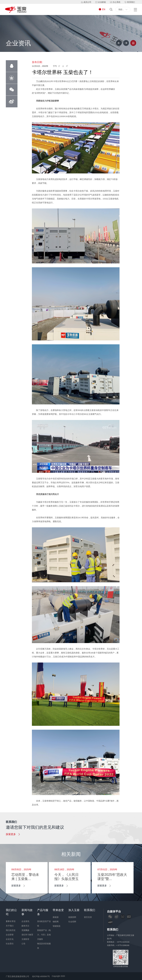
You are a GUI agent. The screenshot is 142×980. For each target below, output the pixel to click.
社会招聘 (72, 922)
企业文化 (10, 939)
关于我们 (10, 926)
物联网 (56, 922)
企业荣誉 (10, 935)
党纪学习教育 (27, 935)
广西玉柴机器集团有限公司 (17, 976)
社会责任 (10, 944)
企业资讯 (25, 921)
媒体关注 (25, 926)
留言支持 (88, 917)
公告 (23, 944)
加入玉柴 (74, 910)
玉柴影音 (25, 939)
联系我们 (90, 910)
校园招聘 (72, 917)
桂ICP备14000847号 (41, 976)
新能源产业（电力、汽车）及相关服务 (44, 935)
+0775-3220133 (123, 942)
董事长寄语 (11, 921)
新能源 (56, 917)
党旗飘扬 (25, 930)
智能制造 (57, 926)
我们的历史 (11, 930)
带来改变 (58, 910)
